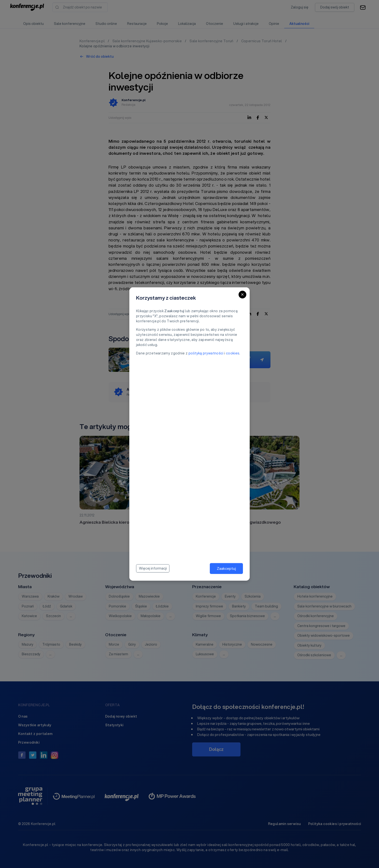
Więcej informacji (153, 568)
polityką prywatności (206, 353)
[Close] (242, 295)
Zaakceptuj (226, 568)
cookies (233, 353)
